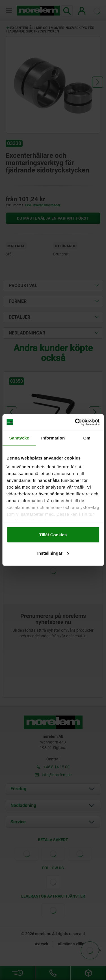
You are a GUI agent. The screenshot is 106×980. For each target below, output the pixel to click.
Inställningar (53, 553)
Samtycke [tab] (19, 438)
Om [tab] (87, 438)
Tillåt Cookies (53, 534)
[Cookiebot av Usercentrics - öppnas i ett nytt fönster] (75, 422)
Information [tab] (53, 438)
